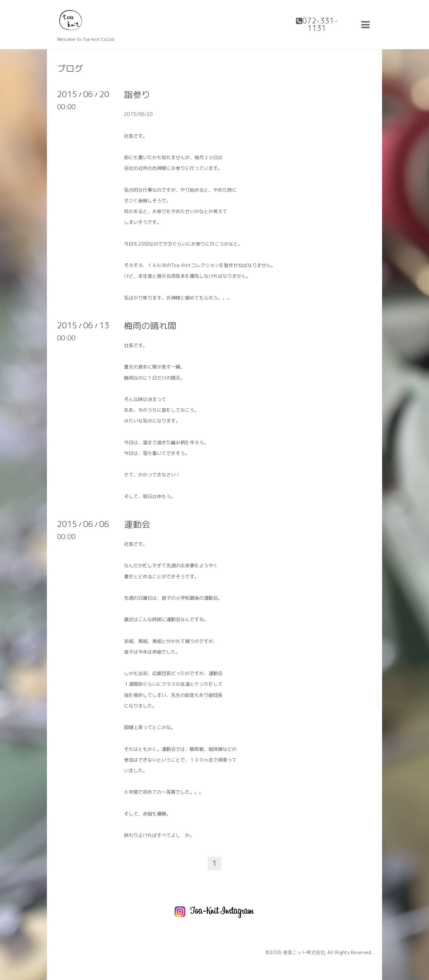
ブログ (70, 68)
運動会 (137, 524)
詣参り (137, 94)
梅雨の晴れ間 (150, 326)
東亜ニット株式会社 (304, 952)
